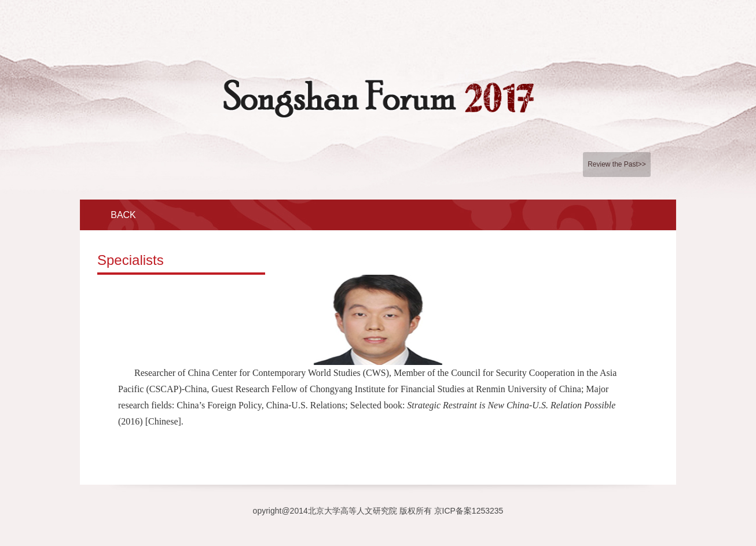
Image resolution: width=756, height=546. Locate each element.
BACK (123, 215)
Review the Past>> (617, 164)
